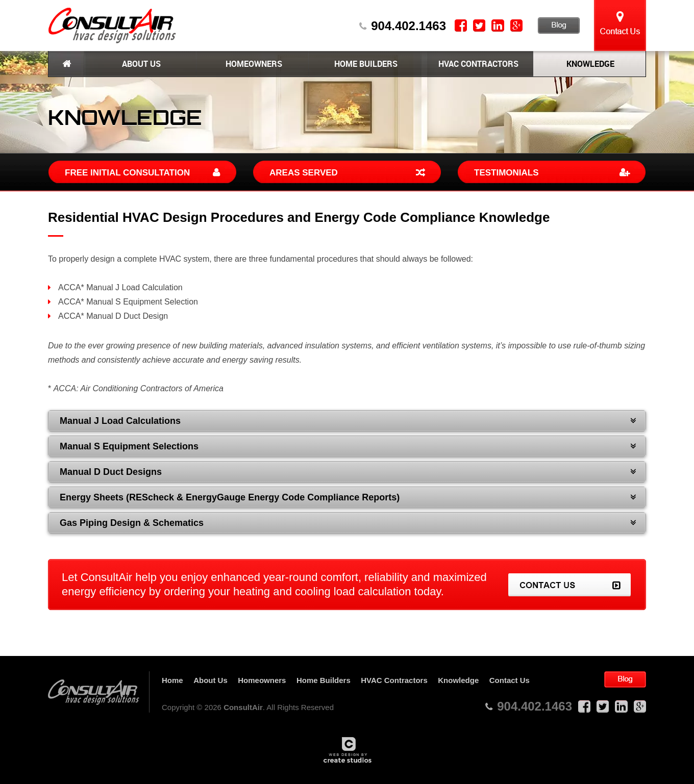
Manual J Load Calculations (120, 421)
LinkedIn (498, 26)
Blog (559, 26)
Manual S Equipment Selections (129, 446)
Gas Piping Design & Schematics (132, 523)
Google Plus (516, 26)
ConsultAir (113, 26)
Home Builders (365, 64)
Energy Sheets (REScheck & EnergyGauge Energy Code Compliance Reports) (230, 497)
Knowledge (589, 64)
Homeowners (253, 64)
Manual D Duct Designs (111, 472)
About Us (140, 64)
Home (66, 64)
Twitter (479, 26)
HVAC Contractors (477, 64)
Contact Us (620, 26)
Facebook (461, 26)
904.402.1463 (408, 26)
